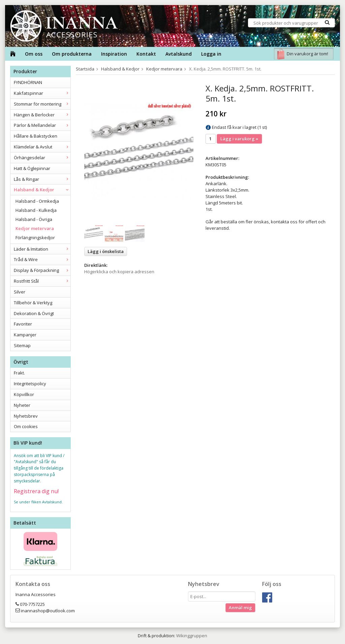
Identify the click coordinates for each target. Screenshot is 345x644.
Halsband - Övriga (34, 219)
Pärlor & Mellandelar (42, 125)
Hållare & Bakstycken (36, 136)
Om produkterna (72, 54)
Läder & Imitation (42, 249)
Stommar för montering (42, 104)
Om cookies (26, 426)
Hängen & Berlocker (42, 115)
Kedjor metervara (35, 228)
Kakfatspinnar (42, 93)
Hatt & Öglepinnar (32, 168)
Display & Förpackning (42, 270)
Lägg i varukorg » (239, 139)
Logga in (211, 54)
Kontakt (146, 54)
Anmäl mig (240, 608)
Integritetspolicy (30, 384)
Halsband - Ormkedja (37, 201)
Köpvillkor (24, 394)
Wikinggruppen (192, 636)
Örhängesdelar (42, 158)
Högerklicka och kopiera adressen (119, 272)
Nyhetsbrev (26, 416)
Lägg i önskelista (106, 251)
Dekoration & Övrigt (34, 313)
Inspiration (114, 54)
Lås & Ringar (42, 179)
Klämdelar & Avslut (42, 147)
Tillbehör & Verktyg (33, 303)
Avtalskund (179, 54)
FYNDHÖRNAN (28, 82)
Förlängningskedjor (35, 237)
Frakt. (19, 373)
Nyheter (22, 405)
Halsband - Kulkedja (36, 210)
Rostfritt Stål (42, 281)
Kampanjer (25, 335)
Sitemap (22, 345)
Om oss (34, 54)
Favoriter (23, 324)
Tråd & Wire (42, 259)
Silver (20, 292)
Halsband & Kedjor (42, 190)
